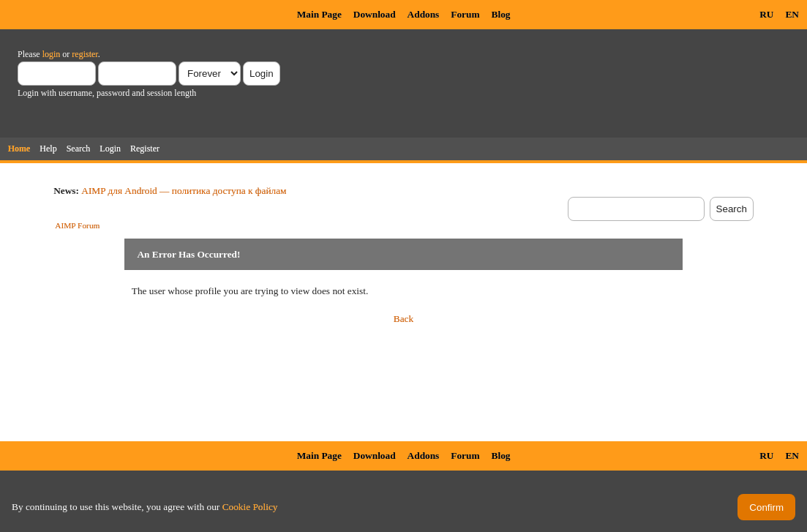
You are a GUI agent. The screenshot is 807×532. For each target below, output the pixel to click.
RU (766, 14)
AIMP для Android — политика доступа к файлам (184, 191)
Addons (424, 14)
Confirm (766, 507)
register (85, 54)
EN (792, 14)
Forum (465, 14)
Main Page (319, 14)
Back (403, 319)
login (52, 54)
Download (375, 14)
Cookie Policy (250, 507)
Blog (501, 14)
